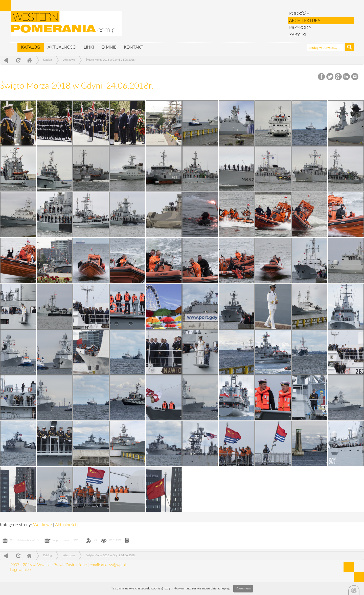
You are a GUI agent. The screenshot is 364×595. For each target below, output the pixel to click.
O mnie (109, 47)
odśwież (18, 60)
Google (338, 77)
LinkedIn (347, 77)
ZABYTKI (298, 35)
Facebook (322, 77)
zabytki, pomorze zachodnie (66, 26)
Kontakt (134, 47)
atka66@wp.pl (113, 565)
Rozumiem (243, 589)
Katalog (31, 47)
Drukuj (127, 541)
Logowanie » (21, 570)
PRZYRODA (300, 28)
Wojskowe (69, 60)
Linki (89, 47)
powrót (6, 60)
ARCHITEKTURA (305, 21)
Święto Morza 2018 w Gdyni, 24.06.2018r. (111, 60)
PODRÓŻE (299, 14)
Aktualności (62, 47)
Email (355, 77)
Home (29, 60)
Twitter (330, 77)
